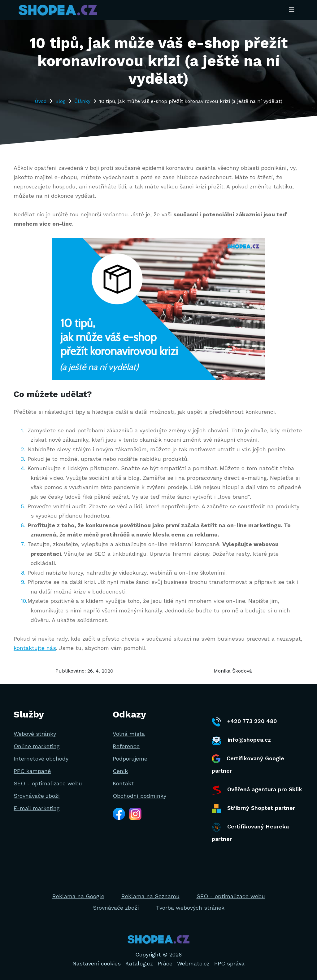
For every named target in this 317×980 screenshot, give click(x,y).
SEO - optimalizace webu (48, 783)
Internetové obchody (41, 759)
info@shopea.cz (241, 740)
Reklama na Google (78, 896)
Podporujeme (130, 759)
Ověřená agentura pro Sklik (257, 790)
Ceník (120, 771)
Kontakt (123, 783)
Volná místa (129, 734)
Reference (126, 746)
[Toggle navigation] (292, 10)
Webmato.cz (193, 963)
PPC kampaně (32, 771)
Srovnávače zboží (37, 796)
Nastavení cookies (97, 963)
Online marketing (37, 746)
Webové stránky (35, 734)
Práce (165, 963)
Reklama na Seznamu (150, 896)
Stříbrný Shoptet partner (253, 809)
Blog (61, 101)
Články (82, 101)
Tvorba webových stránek (190, 908)
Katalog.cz (139, 963)
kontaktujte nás (35, 648)
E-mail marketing (37, 808)
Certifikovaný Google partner (248, 764)
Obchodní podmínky (139, 796)
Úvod (41, 101)
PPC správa (229, 963)
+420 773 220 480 (244, 722)
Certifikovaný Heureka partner (250, 832)
